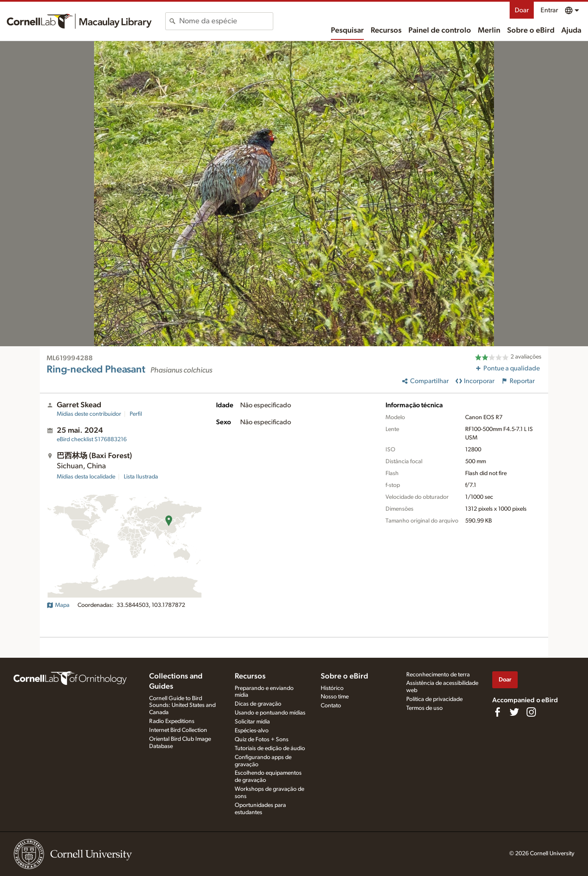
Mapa (58, 605)
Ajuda (571, 31)
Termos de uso (424, 708)
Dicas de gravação (258, 704)
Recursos (386, 31)
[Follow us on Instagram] (531, 712)
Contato (331, 706)
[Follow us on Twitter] (514, 712)
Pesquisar (347, 31)
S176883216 (92, 439)
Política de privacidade (434, 699)
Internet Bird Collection (178, 730)
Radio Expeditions (172, 721)
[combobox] (226, 21)
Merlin (489, 31)
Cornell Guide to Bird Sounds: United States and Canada (182, 706)
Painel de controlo (440, 31)
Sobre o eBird (531, 31)
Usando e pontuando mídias (270, 713)
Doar (522, 10)
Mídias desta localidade (86, 477)
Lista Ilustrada (141, 477)
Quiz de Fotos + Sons (262, 740)
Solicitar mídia (252, 722)
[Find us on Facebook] (497, 712)
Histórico (332, 688)
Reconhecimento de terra (438, 675)
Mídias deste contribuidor (89, 414)
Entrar (549, 10)
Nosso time (335, 697)
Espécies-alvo (252, 731)
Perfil (136, 414)
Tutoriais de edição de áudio (270, 748)
